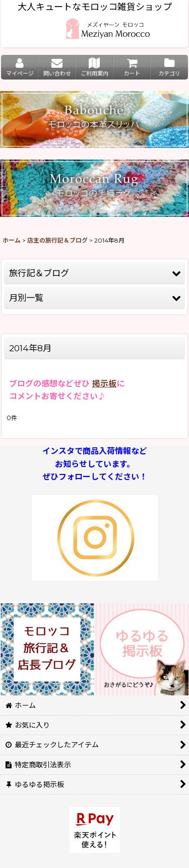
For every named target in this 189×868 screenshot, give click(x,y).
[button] (94, 273)
